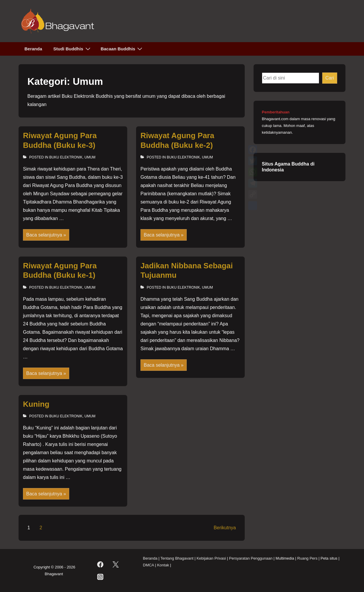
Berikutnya (225, 528)
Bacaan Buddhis (122, 49)
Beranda (33, 49)
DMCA (148, 565)
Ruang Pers (307, 558)
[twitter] (116, 565)
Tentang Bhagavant (177, 558)
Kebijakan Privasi (211, 558)
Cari (330, 78)
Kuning (36, 404)
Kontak (163, 565)
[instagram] (100, 577)
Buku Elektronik (66, 157)
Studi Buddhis (73, 49)
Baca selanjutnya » (46, 235)
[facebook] (100, 565)
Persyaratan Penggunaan (251, 558)
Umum (90, 157)
